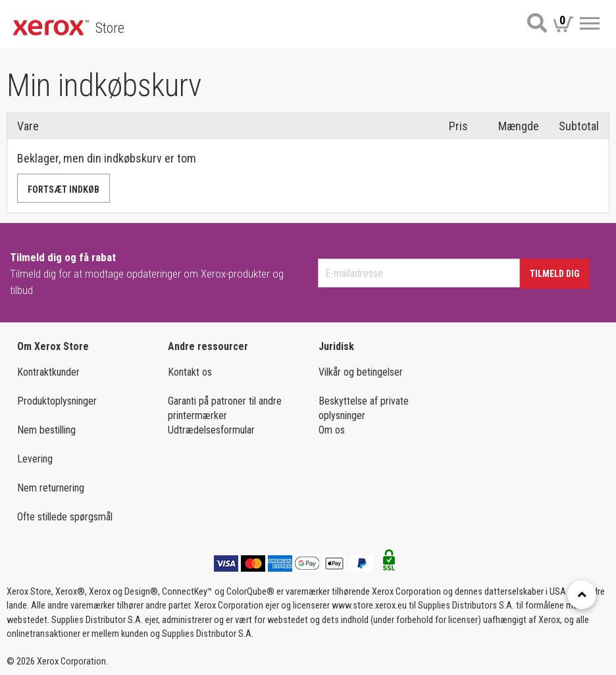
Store (110, 28)
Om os (332, 430)
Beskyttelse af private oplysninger (364, 409)
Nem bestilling (46, 430)
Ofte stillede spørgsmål (65, 517)
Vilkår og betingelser (361, 372)
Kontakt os (190, 372)
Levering (35, 459)
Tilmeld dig (555, 274)
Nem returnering (51, 488)
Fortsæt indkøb (64, 189)
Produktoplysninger (57, 401)
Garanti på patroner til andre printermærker (225, 409)
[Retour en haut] (582, 595)
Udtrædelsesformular (211, 430)
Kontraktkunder (48, 372)
